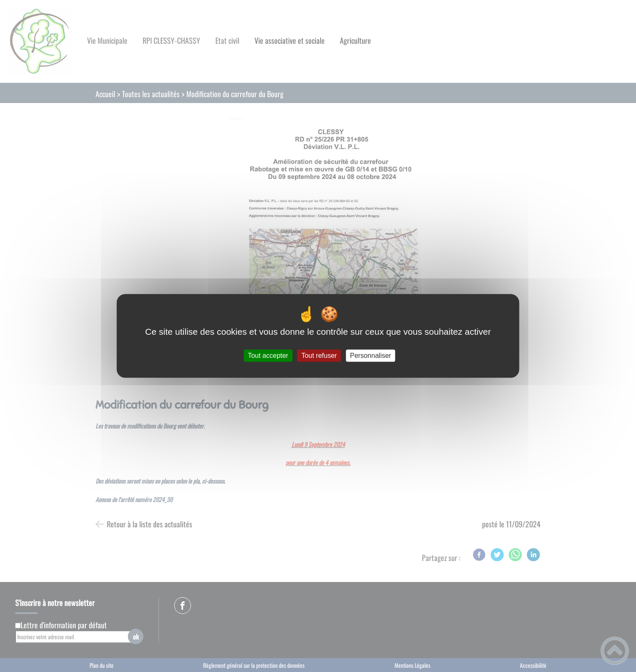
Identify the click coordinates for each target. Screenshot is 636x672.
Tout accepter (268, 356)
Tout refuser (319, 356)
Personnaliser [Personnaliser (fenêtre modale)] (371, 356)
